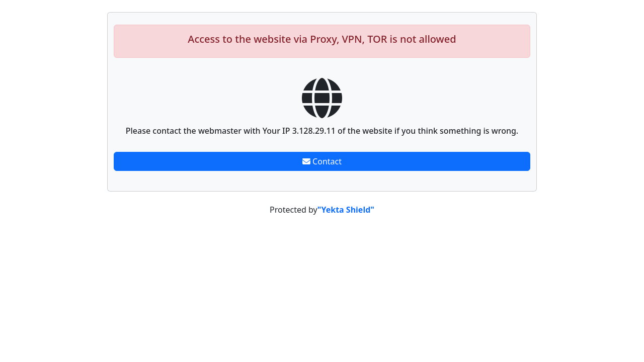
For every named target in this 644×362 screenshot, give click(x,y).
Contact (322, 161)
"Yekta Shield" (346, 210)
